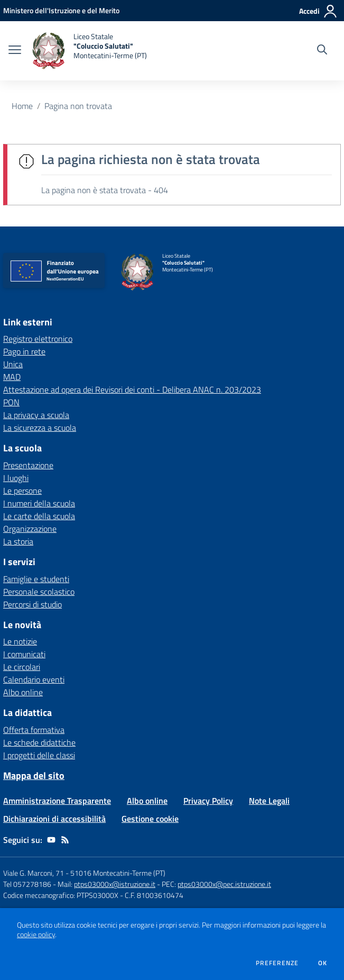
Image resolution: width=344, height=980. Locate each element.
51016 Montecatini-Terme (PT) (118, 873)
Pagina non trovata (78, 106)
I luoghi (16, 478)
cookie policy (36, 934)
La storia (18, 541)
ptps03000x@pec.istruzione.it (224, 884)
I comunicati (24, 654)
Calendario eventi (34, 679)
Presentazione (28, 465)
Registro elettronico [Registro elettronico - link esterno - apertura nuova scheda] (38, 339)
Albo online (23, 692)
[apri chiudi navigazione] (15, 51)
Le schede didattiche (39, 742)
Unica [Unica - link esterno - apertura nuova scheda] (13, 364)
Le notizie (20, 641)
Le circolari (22, 667)
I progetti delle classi (39, 755)
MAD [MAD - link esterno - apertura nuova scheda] (12, 377)
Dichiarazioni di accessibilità (54, 819)
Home (22, 106)
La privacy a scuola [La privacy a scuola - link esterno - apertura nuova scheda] (36, 415)
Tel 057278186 (27, 884)
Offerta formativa (34, 730)
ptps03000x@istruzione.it (115, 884)
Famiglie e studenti (36, 579)
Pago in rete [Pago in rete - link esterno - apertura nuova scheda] (24, 351)
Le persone (22, 491)
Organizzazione (30, 529)
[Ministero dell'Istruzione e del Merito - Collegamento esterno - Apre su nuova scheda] (61, 10)
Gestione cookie (150, 819)
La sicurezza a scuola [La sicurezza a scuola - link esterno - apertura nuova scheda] (40, 428)
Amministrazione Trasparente (57, 801)
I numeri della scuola (39, 503)
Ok (323, 963)
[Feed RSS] (65, 840)
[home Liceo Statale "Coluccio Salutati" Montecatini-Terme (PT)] (89, 51)
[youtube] (51, 840)
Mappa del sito (34, 775)
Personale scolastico (39, 592)
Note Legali (269, 801)
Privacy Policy (208, 801)
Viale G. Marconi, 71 (34, 873)
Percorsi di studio (32, 604)
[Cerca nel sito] (322, 51)
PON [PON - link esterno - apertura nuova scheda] (11, 402)
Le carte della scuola (39, 516)
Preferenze (277, 963)
